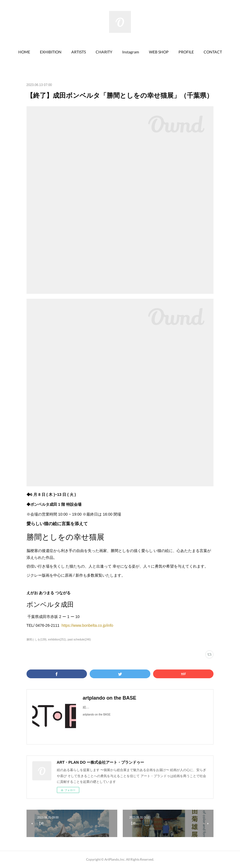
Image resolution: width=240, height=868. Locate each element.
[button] (24, 52)
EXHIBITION (51, 52)
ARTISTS (79, 52)
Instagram (131, 52)
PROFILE (186, 52)
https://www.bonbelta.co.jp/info (87, 625)
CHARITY (104, 52)
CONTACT (213, 52)
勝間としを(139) (36, 639)
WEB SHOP (159, 52)
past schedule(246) (79, 639)
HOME (24, 52)
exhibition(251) (57, 639)
